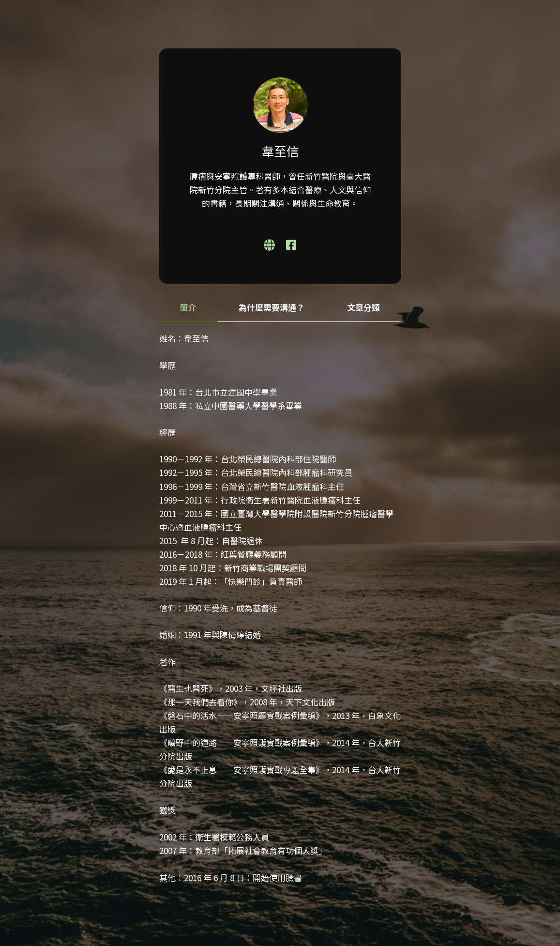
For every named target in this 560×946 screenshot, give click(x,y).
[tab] (189, 308)
